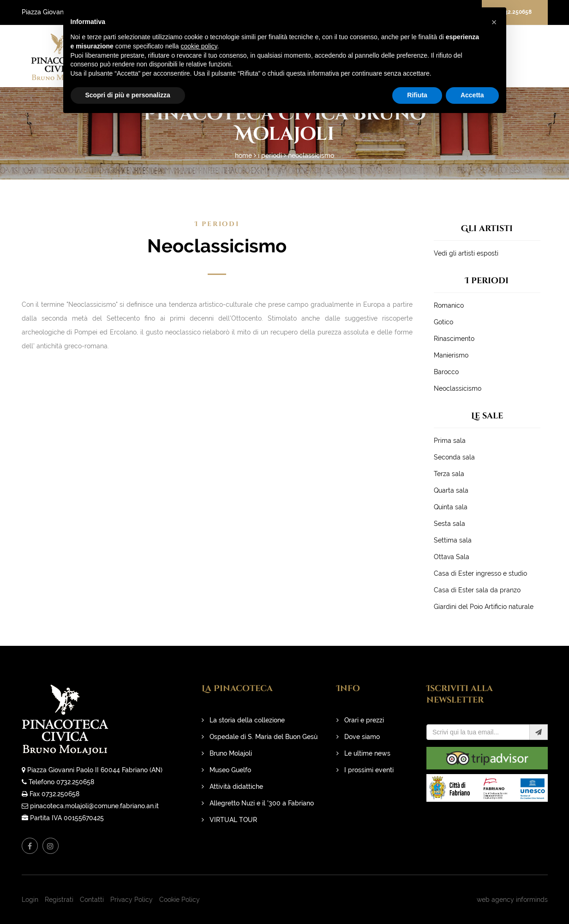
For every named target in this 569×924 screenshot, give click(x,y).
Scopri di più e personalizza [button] (128, 95)
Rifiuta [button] (417, 95)
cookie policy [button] (199, 46)
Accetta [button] (472, 95)
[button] (494, 22)
